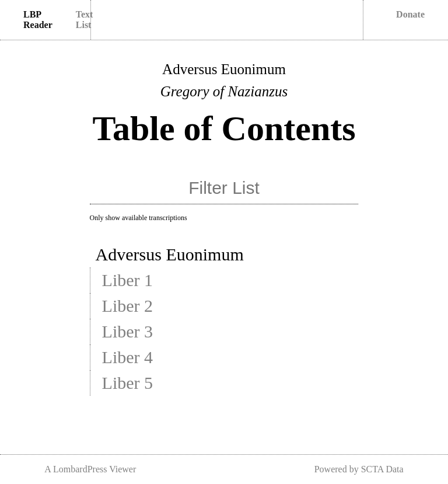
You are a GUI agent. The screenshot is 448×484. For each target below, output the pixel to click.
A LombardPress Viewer (90, 469)
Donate (410, 14)
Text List (85, 20)
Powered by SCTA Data (359, 469)
